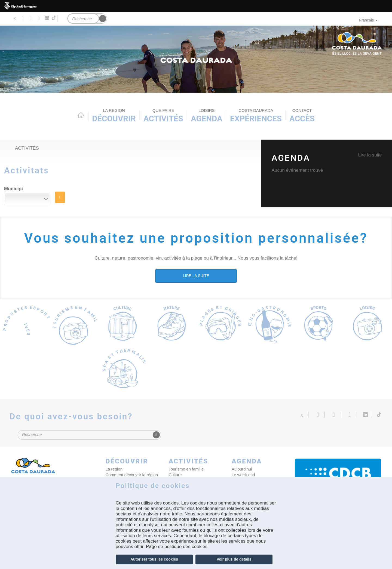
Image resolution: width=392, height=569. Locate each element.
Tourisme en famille (186, 469)
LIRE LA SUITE (196, 276)
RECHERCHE (60, 197)
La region (114, 469)
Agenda (207, 116)
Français (368, 20)
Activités (163, 116)
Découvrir (114, 116)
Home (81, 115)
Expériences (256, 116)
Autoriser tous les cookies (154, 559)
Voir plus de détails (234, 559)
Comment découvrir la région (132, 475)
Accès (302, 116)
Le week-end (243, 475)
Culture (175, 475)
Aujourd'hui (242, 469)
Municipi (13, 189)
